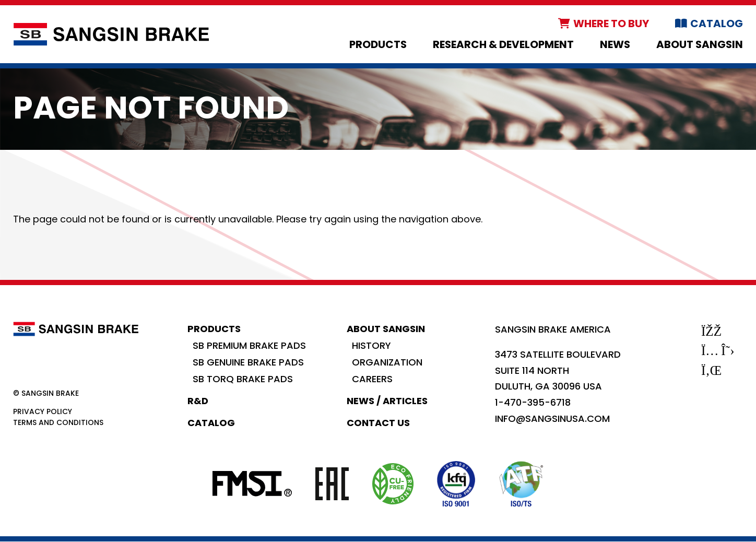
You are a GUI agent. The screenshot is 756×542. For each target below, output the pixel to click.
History (371, 345)
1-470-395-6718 (533, 402)
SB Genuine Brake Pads (248, 362)
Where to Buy (611, 23)
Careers (372, 379)
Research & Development (503, 44)
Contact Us (378, 423)
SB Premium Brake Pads (249, 345)
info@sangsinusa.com (552, 419)
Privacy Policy (43, 411)
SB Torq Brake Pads (243, 379)
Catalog (717, 23)
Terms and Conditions (58, 422)
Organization (387, 362)
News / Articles (387, 401)
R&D (198, 401)
